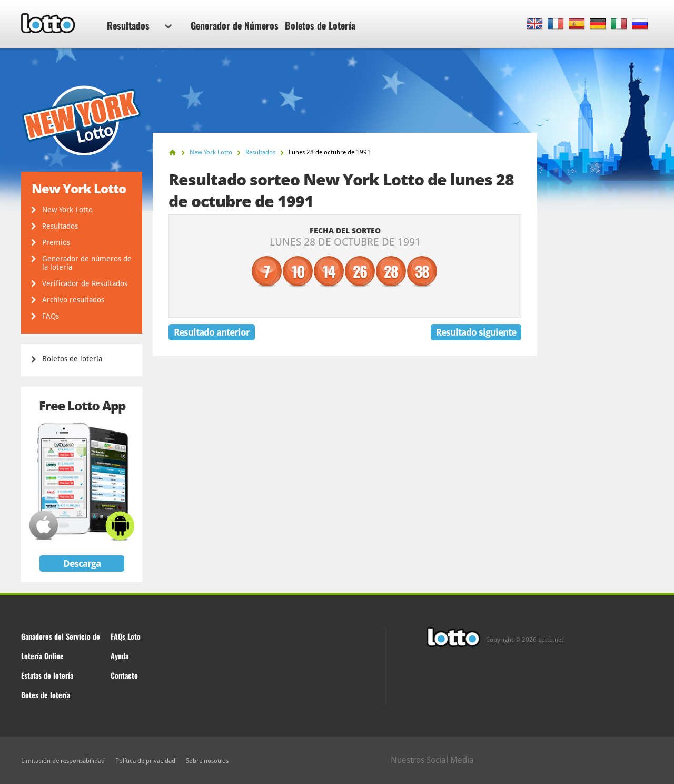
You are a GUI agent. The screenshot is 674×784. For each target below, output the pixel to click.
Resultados (139, 25)
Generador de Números (235, 25)
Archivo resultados (73, 300)
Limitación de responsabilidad (63, 761)
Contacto (124, 675)
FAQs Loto (126, 636)
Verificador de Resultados (85, 283)
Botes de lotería (46, 695)
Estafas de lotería (47, 675)
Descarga (82, 563)
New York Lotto (67, 210)
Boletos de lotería (72, 359)
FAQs (51, 316)
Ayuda (120, 656)
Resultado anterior (212, 332)
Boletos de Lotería (320, 25)
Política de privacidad (145, 761)
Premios (56, 242)
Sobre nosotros (207, 761)
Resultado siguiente (476, 332)
